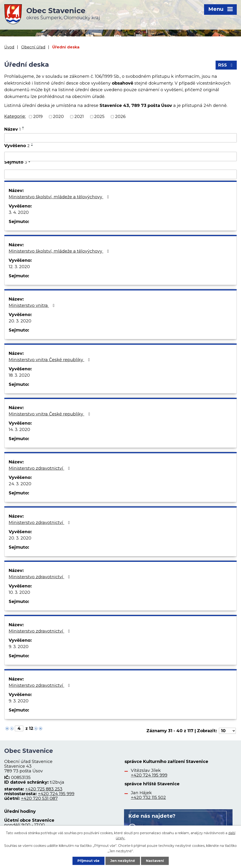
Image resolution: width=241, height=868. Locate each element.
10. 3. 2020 (19, 592)
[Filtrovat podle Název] (120, 138)
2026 (120, 117)
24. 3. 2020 (20, 484)
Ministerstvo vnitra (33, 305)
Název (12, 129)
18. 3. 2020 (19, 375)
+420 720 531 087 (39, 798)
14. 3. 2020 (19, 430)
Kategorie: (15, 116)
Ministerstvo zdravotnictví (40, 468)
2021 (79, 117)
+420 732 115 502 (148, 798)
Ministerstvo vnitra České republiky (50, 360)
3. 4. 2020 (19, 212)
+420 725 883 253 (44, 789)
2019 (38, 117)
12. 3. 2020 (19, 267)
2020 (58, 117)
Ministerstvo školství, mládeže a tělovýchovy (60, 197)
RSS (226, 65)
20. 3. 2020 (20, 321)
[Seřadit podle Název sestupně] (23, 129)
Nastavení (155, 861)
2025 (99, 117)
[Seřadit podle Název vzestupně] (23, 127)
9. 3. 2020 (19, 647)
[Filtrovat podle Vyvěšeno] (120, 156)
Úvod (9, 47)
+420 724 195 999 (56, 794)
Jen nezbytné (123, 861)
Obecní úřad (33, 47)
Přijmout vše (88, 861)
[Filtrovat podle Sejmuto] (120, 174)
